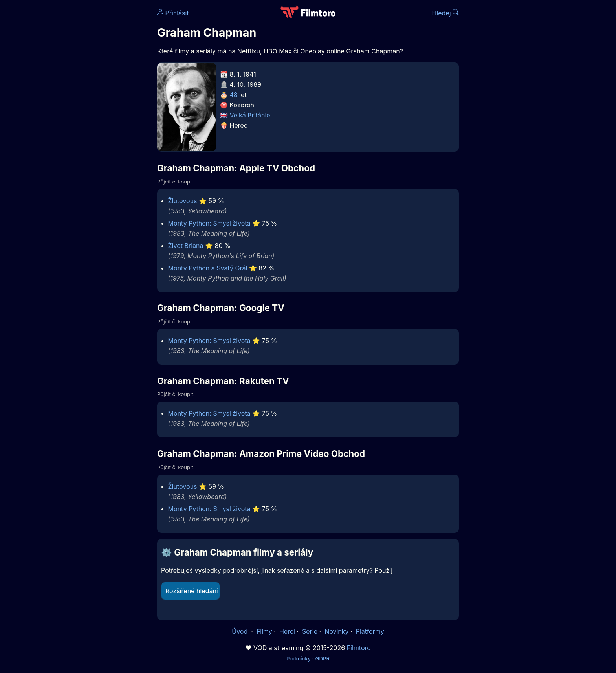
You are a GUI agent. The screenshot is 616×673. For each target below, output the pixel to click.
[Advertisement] (100, 121)
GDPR (322, 658)
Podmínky (299, 658)
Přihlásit (173, 13)
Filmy (264, 631)
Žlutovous (183, 201)
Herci (287, 631)
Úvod (240, 631)
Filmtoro (359, 648)
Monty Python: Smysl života (209, 223)
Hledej (445, 13)
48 (234, 95)
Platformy (370, 631)
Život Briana (186, 246)
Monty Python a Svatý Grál (208, 268)
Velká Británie (250, 115)
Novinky (336, 631)
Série (310, 631)
